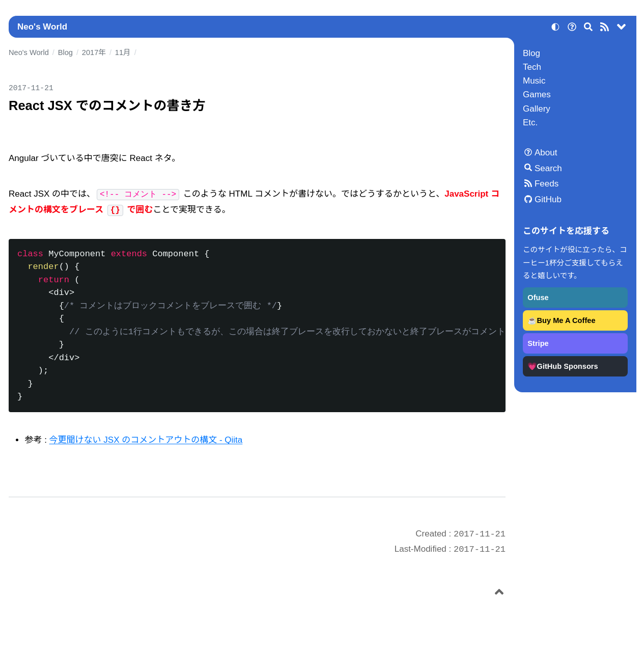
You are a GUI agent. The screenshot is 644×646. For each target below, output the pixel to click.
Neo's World (42, 27)
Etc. (530, 123)
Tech (532, 67)
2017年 (94, 52)
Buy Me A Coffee (566, 320)
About (546, 153)
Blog (531, 53)
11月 (123, 52)
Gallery (537, 109)
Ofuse (538, 298)
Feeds (547, 184)
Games (537, 95)
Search (548, 168)
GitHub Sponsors (568, 366)
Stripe (538, 343)
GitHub (548, 199)
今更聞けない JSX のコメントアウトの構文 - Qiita (146, 440)
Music (534, 81)
